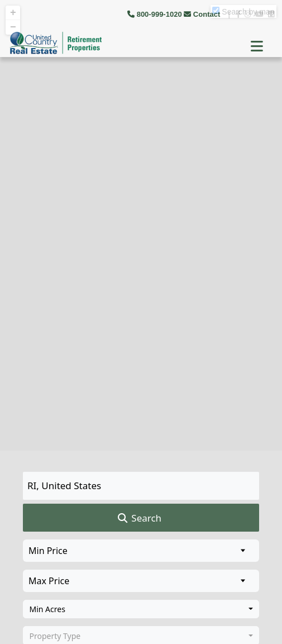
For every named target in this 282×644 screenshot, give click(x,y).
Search (139, 518)
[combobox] (141, 609)
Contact (203, 14)
